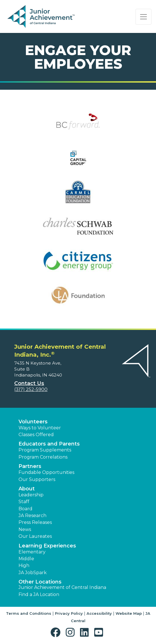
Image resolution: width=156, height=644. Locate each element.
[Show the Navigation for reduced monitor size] (143, 17)
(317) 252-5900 (31, 389)
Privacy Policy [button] (69, 613)
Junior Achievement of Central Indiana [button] (62, 587)
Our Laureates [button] (35, 536)
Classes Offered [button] (36, 435)
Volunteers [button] (33, 422)
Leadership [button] (31, 495)
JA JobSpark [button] (33, 573)
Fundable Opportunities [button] (46, 472)
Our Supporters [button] (37, 479)
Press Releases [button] (35, 522)
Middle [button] (26, 559)
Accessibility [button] (99, 613)
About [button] (27, 489)
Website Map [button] (129, 613)
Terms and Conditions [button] (29, 613)
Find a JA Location (39, 594)
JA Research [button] (32, 516)
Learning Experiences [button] (47, 546)
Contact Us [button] (29, 383)
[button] (57, 632)
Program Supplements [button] (45, 450)
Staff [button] (24, 502)
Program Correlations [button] (43, 457)
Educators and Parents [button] (49, 444)
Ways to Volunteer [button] (40, 428)
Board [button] (25, 509)
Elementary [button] (32, 552)
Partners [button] (30, 466)
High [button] (24, 565)
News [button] (25, 529)
